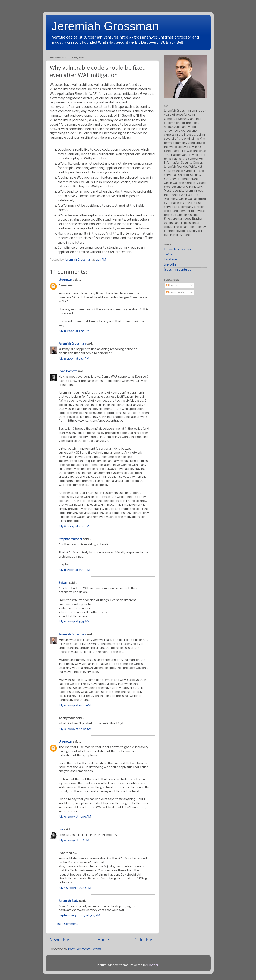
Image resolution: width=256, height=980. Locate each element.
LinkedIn (170, 265)
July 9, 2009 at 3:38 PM (74, 840)
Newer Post (61, 940)
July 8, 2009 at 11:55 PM (74, 570)
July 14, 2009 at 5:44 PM (75, 888)
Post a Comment (66, 924)
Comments (175, 293)
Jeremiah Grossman (105, 26)
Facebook (171, 260)
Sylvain (63, 583)
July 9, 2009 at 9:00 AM (75, 706)
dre (61, 830)
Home (103, 940)
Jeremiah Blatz (69, 901)
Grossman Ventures (178, 270)
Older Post (145, 940)
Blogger (153, 965)
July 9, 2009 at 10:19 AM (75, 817)
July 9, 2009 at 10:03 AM (75, 729)
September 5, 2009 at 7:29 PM (79, 916)
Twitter (169, 255)
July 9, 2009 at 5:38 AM (74, 622)
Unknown (65, 280)
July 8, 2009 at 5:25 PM (74, 526)
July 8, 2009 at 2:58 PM (74, 359)
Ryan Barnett (68, 371)
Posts (172, 285)
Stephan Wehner (70, 539)
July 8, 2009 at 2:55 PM (74, 331)
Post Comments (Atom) (85, 949)
